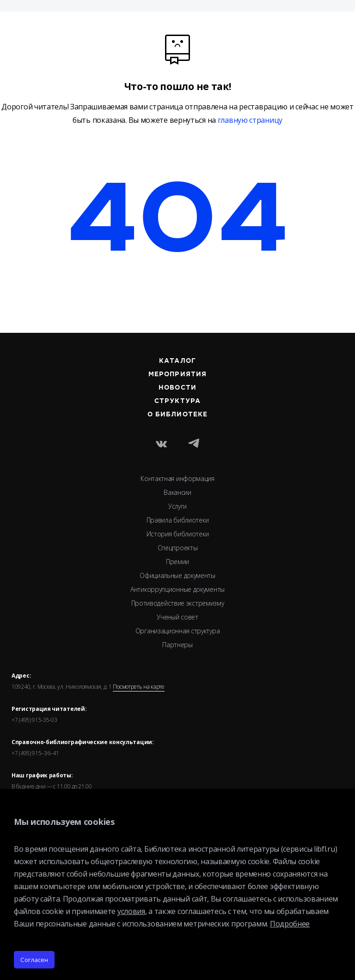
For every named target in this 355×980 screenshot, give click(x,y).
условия (131, 911)
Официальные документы (177, 575)
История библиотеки (178, 534)
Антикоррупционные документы (177, 589)
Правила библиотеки (178, 520)
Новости (177, 388)
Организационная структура (178, 631)
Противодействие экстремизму (178, 603)
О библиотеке (177, 415)
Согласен (34, 960)
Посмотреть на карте (138, 687)
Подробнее (290, 924)
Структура (177, 401)
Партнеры (177, 645)
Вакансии (177, 492)
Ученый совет (177, 617)
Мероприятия (177, 374)
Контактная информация (177, 478)
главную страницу (250, 120)
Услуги (177, 506)
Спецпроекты (178, 548)
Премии (177, 562)
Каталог (177, 361)
